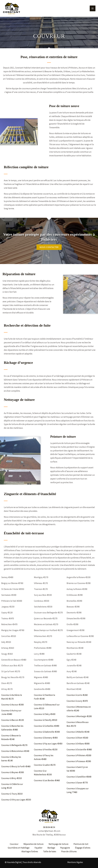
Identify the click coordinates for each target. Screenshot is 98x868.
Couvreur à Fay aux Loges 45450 (48, 744)
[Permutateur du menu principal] (93, 8)
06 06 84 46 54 (49, 827)
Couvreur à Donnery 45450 (46, 738)
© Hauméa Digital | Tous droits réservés (23, 862)
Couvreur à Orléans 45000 (78, 744)
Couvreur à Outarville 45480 (79, 750)
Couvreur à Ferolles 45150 (46, 750)
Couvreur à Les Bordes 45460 (47, 780)
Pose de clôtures (69, 851)
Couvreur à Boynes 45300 (13, 772)
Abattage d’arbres (30, 851)
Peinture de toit (81, 844)
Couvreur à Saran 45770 (77, 783)
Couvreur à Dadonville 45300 (47, 732)
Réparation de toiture (33, 844)
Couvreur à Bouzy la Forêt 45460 (16, 766)
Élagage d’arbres (83, 848)
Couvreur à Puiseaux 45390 (79, 761)
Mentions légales (75, 862)
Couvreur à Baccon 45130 (13, 720)
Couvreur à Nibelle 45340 (78, 732)
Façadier (38, 848)
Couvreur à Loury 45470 (77, 701)
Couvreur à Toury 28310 (12, 794)
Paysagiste (65, 848)
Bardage (51, 848)
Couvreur (14, 844)
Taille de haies (50, 851)
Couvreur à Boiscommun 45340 (15, 751)
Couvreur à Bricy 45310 (12, 778)
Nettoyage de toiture (59, 844)
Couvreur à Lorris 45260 (77, 695)
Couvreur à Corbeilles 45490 (47, 726)
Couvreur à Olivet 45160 (78, 738)
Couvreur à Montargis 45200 (79, 716)
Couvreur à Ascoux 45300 (13, 705)
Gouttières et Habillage (19, 848)
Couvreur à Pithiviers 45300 (79, 755)
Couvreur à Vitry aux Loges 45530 (16, 800)
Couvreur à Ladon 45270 (45, 765)
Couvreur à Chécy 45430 (45, 714)
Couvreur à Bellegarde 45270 (14, 745)
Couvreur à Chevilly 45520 (46, 720)
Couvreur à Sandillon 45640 (79, 777)
